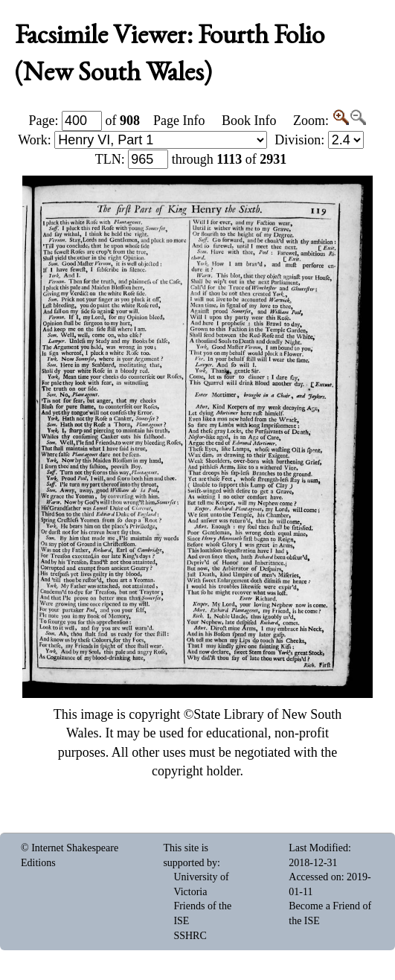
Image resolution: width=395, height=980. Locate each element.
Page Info (179, 121)
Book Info (249, 121)
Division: (319, 140)
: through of (191, 159)
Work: (142, 140)
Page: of (85, 121)
